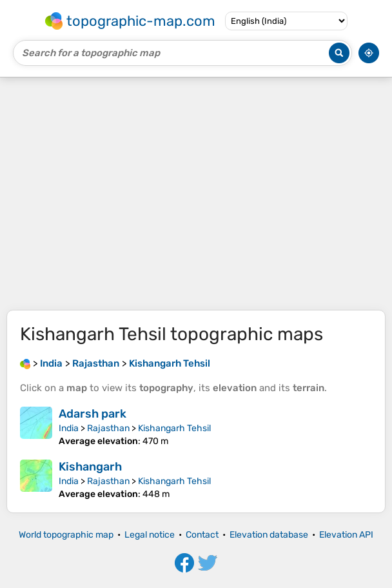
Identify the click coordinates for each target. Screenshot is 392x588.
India (69, 428)
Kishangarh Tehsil (174, 428)
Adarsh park (93, 414)
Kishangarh (90, 467)
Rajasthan (108, 428)
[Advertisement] (196, 194)
